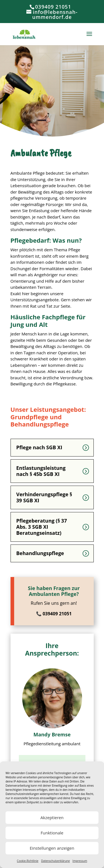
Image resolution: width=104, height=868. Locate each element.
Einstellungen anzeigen (52, 848)
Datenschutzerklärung (55, 861)
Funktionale (52, 833)
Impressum (80, 861)
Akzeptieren (52, 817)
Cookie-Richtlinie (28, 861)
